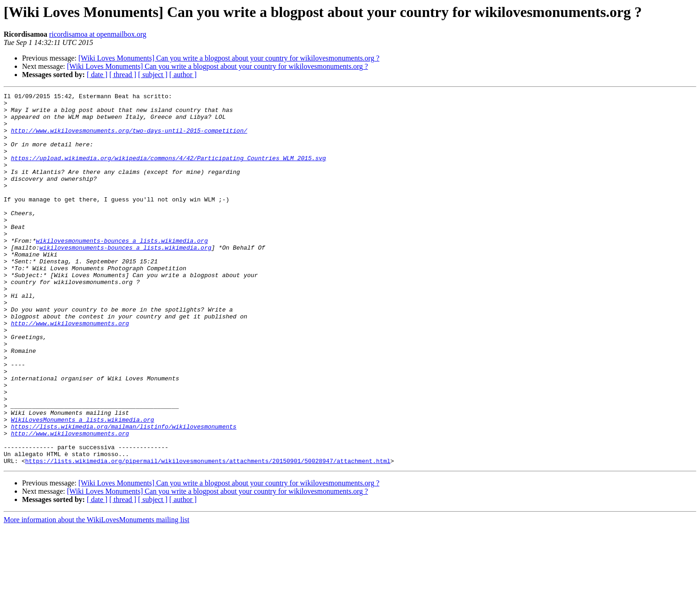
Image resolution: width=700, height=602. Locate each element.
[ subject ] (153, 75)
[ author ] (183, 75)
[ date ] (97, 75)
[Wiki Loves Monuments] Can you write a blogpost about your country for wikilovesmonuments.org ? (229, 58)
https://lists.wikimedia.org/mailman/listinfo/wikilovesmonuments (124, 494)
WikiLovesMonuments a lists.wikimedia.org (83, 485)
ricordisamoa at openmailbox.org (98, 34)
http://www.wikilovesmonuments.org (70, 370)
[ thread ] (123, 75)
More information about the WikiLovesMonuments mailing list (96, 594)
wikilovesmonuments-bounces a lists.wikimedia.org (122, 271)
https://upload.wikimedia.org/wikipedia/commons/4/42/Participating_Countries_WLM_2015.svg (168, 172)
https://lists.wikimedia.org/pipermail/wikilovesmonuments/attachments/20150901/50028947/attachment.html (208, 535)
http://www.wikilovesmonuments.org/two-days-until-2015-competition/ (129, 139)
